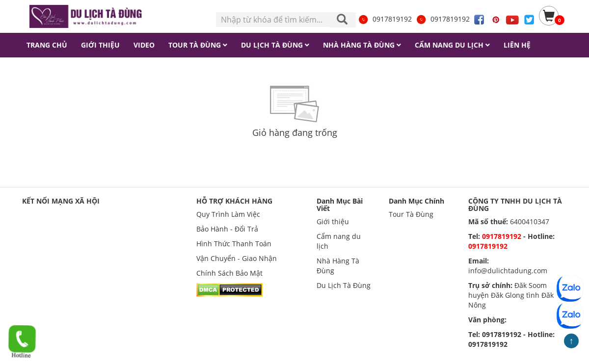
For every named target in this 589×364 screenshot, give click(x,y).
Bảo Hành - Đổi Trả (227, 229)
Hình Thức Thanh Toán (234, 244)
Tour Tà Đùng (411, 214)
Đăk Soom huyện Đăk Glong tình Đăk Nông (511, 295)
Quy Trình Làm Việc (228, 214)
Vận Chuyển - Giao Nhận (237, 258)
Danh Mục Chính (416, 201)
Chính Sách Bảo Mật (229, 273)
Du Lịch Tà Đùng (344, 285)
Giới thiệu (333, 221)
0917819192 (385, 19)
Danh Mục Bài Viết (340, 205)
